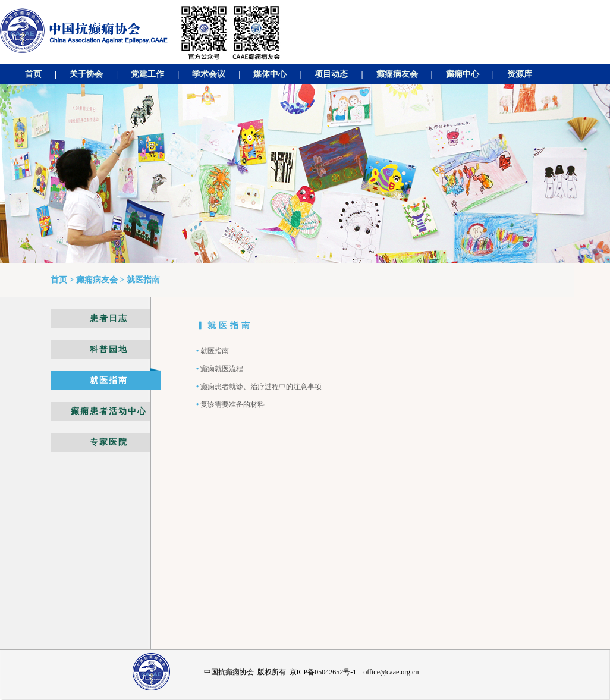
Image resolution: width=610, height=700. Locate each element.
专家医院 (109, 442)
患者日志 (109, 318)
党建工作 (147, 74)
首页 (33, 74)
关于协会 (86, 74)
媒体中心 (270, 74)
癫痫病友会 (397, 74)
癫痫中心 (463, 74)
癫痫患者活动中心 (109, 411)
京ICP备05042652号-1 (323, 672)
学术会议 (209, 74)
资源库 (520, 74)
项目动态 (331, 74)
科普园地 (109, 349)
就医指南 (109, 380)
